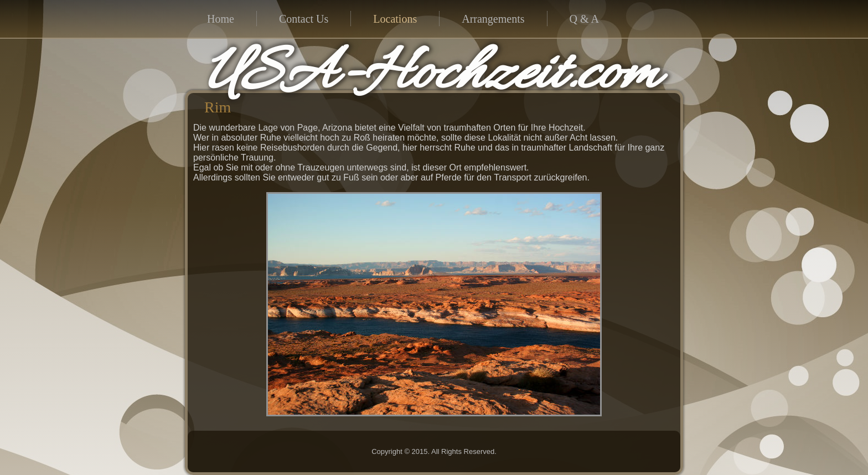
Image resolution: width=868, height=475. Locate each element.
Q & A (584, 19)
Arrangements (493, 19)
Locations (395, 19)
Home (221, 19)
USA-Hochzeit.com (432, 75)
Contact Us (304, 19)
